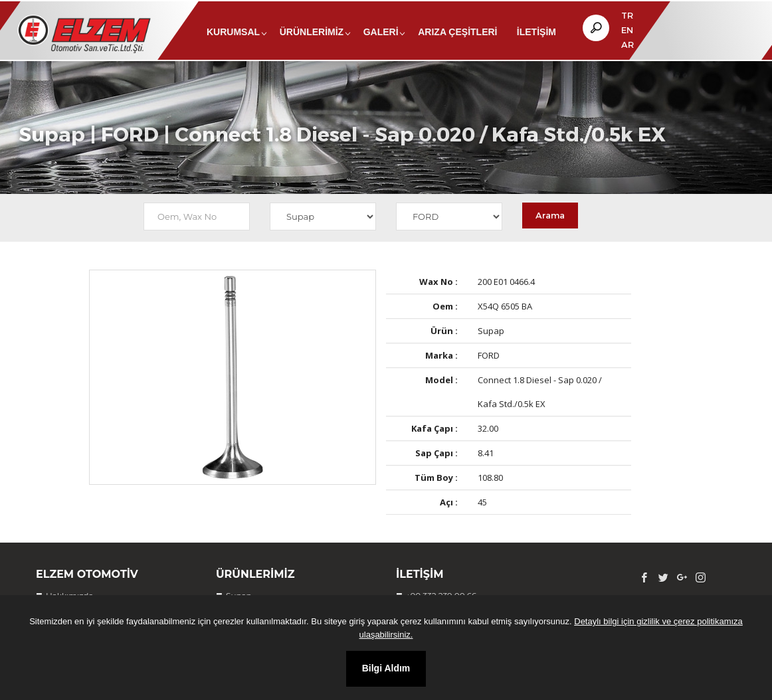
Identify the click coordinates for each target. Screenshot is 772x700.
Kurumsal (233, 32)
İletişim (536, 32)
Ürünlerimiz (312, 32)
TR (627, 15)
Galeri (381, 32)
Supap (52, 151)
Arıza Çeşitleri (457, 32)
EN (627, 30)
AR (627, 44)
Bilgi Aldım (386, 668)
